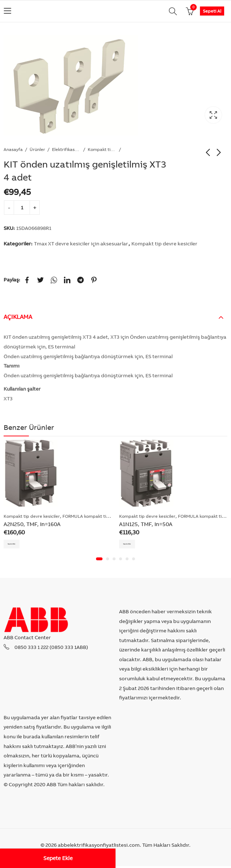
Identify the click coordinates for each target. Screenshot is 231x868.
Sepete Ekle (58, 858)
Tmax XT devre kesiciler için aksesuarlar (81, 244)
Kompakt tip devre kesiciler (102, 149)
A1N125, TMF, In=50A (146, 524)
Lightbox (213, 115)
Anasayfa (13, 149)
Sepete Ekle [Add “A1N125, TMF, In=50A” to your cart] (133, 544)
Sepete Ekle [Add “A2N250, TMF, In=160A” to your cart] (18, 544)
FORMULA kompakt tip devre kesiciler (101, 516)
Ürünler (37, 149)
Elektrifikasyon (66, 149)
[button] (99, 561)
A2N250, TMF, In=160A (32, 524)
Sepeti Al (212, 11)
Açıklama (18, 317)
